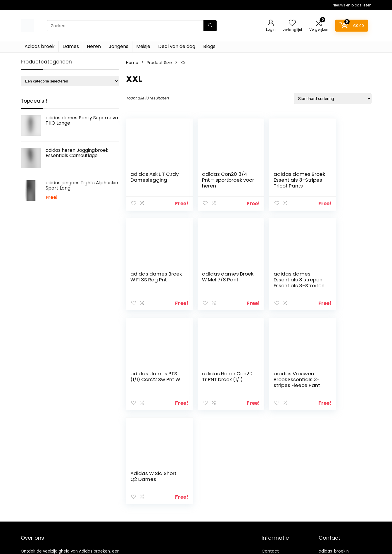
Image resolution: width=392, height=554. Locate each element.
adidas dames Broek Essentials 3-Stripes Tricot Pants (275, 183)
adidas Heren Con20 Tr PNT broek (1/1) (335, 280)
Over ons (271, 498)
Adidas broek (40, 46)
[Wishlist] (292, 23)
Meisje (143, 46)
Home (132, 63)
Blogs (209, 46)
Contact (270, 482)
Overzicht (272, 506)
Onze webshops (278, 515)
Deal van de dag (177, 46)
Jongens (119, 46)
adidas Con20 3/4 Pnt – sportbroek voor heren (212, 183)
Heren (94, 46)
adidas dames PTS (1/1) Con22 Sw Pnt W (274, 280)
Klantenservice (277, 490)
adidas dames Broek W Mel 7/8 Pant (150, 280)
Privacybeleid (275, 539)
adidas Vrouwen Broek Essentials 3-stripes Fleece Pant (151, 382)
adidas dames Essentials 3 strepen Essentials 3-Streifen (215, 283)
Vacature (271, 523)
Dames (71, 46)
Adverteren (273, 547)
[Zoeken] (210, 26)
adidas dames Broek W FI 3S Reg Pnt (339, 180)
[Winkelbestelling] (333, 99)
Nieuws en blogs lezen (352, 5)
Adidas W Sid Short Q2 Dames (213, 376)
